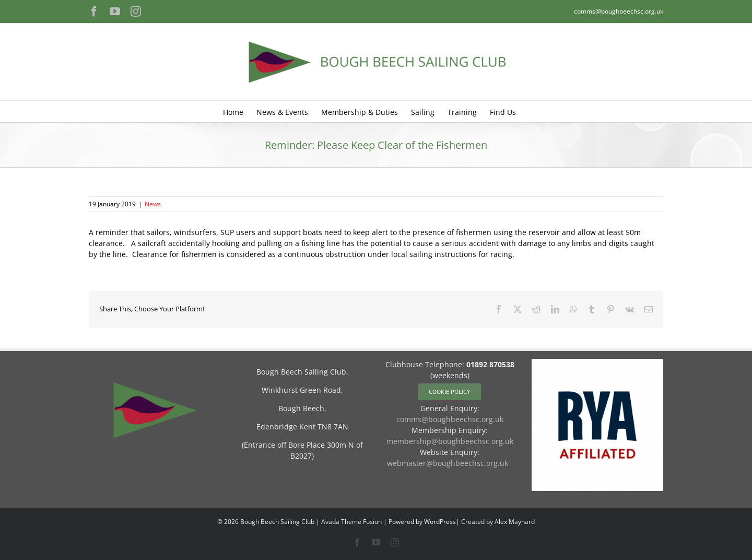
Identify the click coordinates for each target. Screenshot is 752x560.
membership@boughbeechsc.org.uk (450, 441)
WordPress (440, 522)
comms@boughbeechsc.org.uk (619, 11)
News (153, 204)
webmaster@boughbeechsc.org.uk (448, 463)
